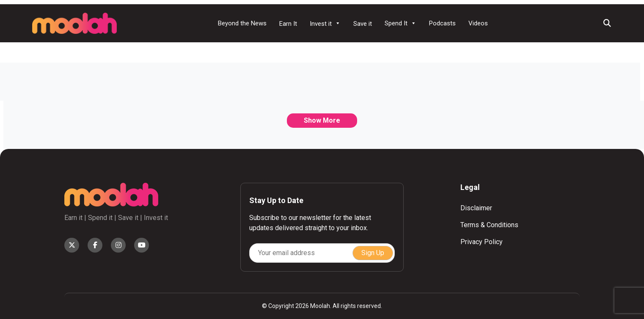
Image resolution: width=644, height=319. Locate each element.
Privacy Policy (482, 242)
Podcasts (442, 23)
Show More (322, 120)
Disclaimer (476, 208)
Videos (478, 23)
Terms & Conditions (489, 225)
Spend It (400, 23)
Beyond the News (242, 23)
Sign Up (373, 253)
